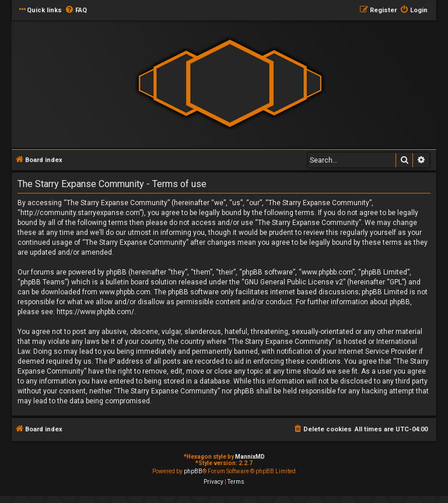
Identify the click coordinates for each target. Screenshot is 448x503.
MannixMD (250, 457)
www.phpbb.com (125, 292)
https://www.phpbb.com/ (95, 312)
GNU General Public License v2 (294, 282)
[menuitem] (76, 10)
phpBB (193, 471)
